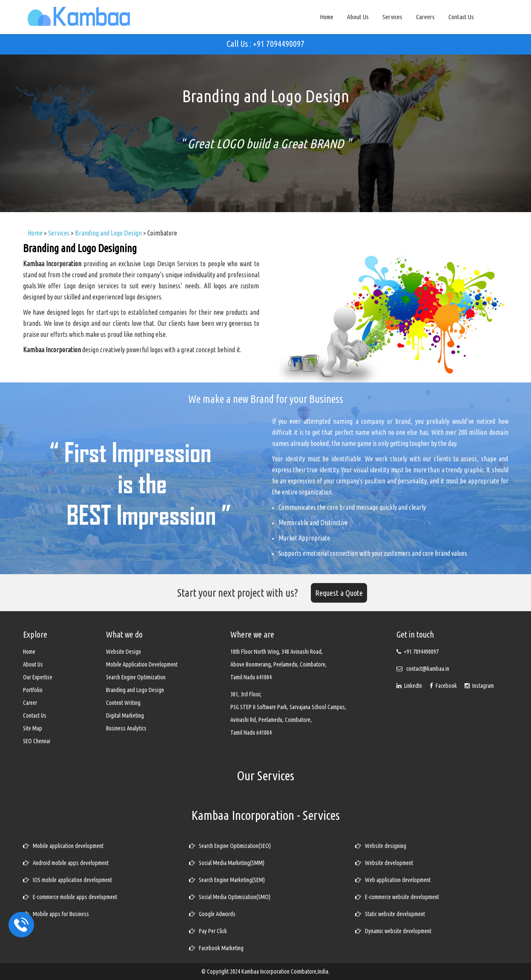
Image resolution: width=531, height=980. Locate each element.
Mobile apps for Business (56, 914)
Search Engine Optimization (136, 677)
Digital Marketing (125, 716)
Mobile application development (63, 846)
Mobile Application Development (142, 664)
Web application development (393, 880)
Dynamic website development (393, 931)
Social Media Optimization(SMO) (230, 897)
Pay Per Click (208, 931)
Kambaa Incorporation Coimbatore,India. (286, 971)
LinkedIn (410, 686)
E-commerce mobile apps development (70, 897)
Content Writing (123, 703)
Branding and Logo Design (135, 690)
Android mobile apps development (66, 863)
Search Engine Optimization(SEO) (230, 846)
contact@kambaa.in (428, 669)
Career (30, 703)
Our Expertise (38, 677)
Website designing (381, 846)
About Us (358, 17)
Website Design (123, 652)
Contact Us (461, 17)
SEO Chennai (37, 741)
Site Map (33, 728)
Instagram (479, 686)
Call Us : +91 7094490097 (265, 44)
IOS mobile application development (67, 880)
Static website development (390, 914)
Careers (425, 17)
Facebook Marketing (216, 948)
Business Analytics (126, 728)
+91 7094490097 (421, 652)
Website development (384, 863)
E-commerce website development (397, 897)
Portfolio (33, 690)
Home (327, 17)
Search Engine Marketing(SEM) (227, 880)
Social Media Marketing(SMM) (227, 863)
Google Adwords (212, 914)
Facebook (444, 686)
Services (392, 17)
